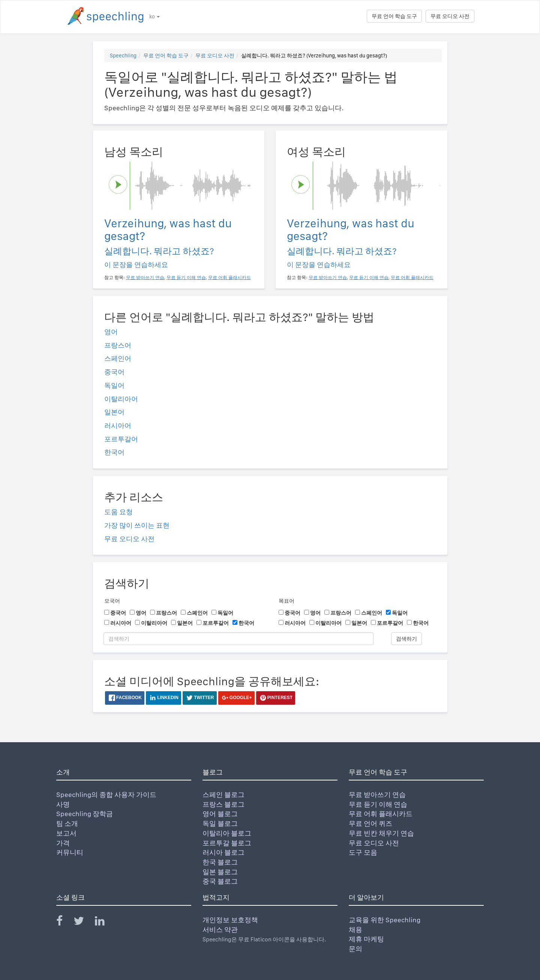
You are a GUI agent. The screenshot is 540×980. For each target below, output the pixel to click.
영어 (111, 332)
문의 (355, 949)
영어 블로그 (220, 814)
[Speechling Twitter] (83, 922)
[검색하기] (238, 639)
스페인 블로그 (223, 795)
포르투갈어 (121, 439)
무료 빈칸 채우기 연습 (381, 833)
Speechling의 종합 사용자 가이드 (106, 795)
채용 (355, 930)
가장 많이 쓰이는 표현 (137, 525)
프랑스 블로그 (223, 804)
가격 (63, 843)
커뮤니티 (70, 852)
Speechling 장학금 (85, 814)
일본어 (114, 412)
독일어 (114, 385)
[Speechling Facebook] (64, 922)
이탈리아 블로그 (227, 833)
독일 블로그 (220, 823)
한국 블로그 (220, 862)
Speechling (123, 56)
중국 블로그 (220, 881)
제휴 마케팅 (366, 939)
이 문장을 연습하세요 (136, 265)
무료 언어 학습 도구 (394, 16)
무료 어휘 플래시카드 (381, 814)
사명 (63, 804)
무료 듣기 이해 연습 (378, 804)
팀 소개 (67, 823)
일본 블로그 (220, 872)
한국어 (114, 452)
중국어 (114, 372)
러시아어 (118, 425)
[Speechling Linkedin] (104, 922)
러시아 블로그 (223, 852)
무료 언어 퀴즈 (370, 823)
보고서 (66, 833)
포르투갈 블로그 (227, 843)
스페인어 (118, 358)
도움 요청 (118, 512)
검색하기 (406, 639)
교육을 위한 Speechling (385, 920)
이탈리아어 (121, 399)
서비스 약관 (220, 930)
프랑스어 (118, 345)
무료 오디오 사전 (450, 16)
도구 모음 (363, 852)
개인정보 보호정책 (230, 920)
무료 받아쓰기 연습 (377, 795)
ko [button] (154, 17)
